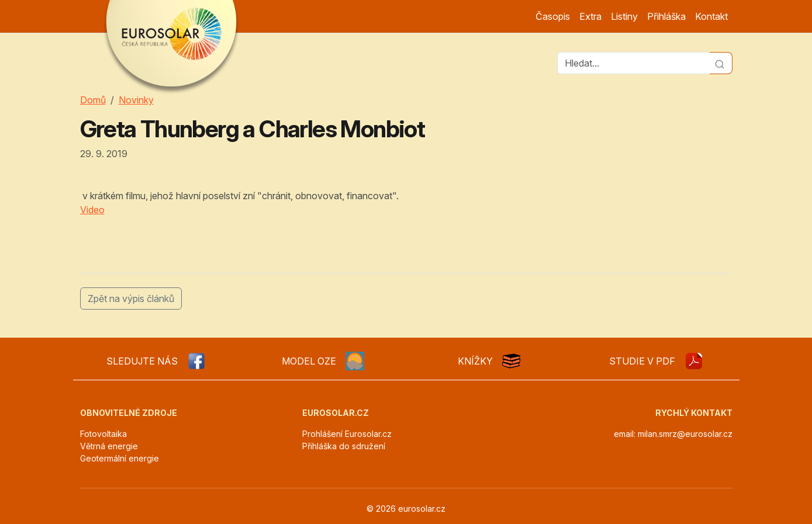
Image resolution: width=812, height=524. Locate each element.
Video (92, 210)
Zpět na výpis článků (131, 299)
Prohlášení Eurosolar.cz (347, 434)
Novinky (136, 100)
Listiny (624, 16)
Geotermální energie (120, 458)
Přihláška (666, 16)
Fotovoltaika (103, 434)
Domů (93, 100)
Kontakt (711, 16)
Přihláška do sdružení (344, 446)
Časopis (553, 16)
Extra (590, 16)
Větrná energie (109, 446)
